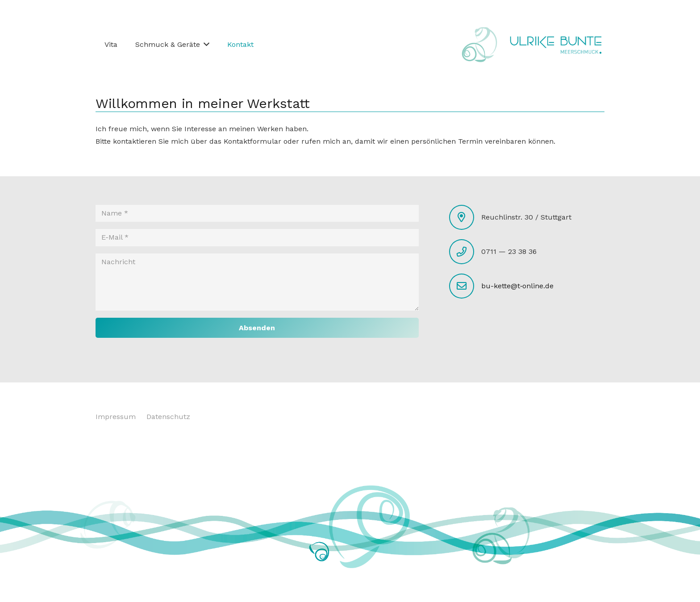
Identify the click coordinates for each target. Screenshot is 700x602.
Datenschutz (168, 417)
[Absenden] (257, 328)
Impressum (116, 417)
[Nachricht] (257, 282)
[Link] (556, 45)
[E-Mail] (257, 237)
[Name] (257, 213)
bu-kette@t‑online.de (517, 286)
